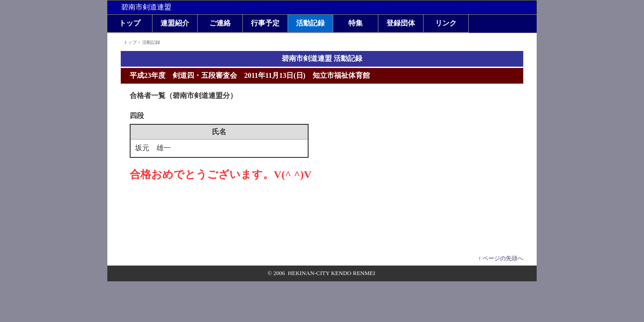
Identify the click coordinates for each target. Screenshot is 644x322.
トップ (130, 23)
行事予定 (265, 23)
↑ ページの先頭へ (501, 258)
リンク (446, 23)
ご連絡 (220, 23)
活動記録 (310, 23)
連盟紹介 (175, 23)
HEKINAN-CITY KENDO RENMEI (332, 273)
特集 (356, 23)
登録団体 (401, 23)
